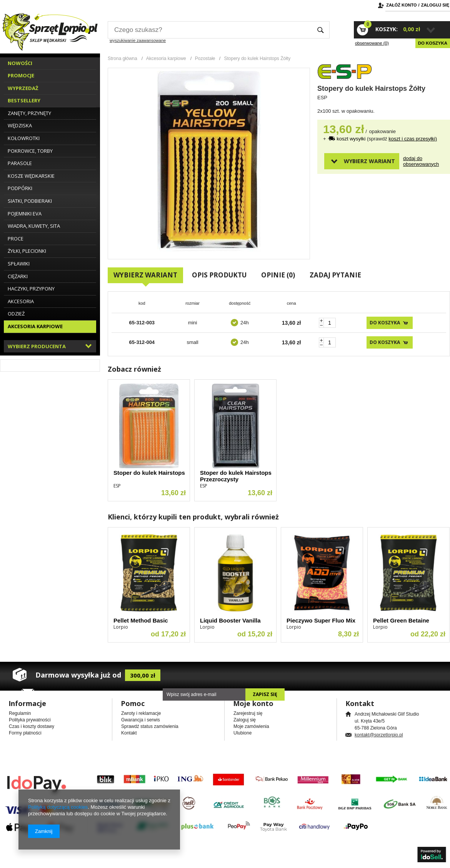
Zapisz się (265, 694)
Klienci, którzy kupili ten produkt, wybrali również (193, 517)
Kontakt (129, 733)
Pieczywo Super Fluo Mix (321, 620)
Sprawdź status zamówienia (150, 726)
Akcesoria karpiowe (166, 58)
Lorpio (121, 627)
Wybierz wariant (369, 161)
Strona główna (122, 58)
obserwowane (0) (372, 43)
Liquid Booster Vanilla (230, 620)
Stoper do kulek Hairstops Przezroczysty (236, 476)
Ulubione (242, 733)
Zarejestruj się (248, 713)
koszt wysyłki (352, 139)
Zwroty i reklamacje (141, 713)
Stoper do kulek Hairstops (149, 473)
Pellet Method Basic (141, 620)
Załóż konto (401, 5)
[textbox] (210, 30)
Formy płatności (25, 733)
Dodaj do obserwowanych (417, 161)
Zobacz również (134, 369)
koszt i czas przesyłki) (413, 139)
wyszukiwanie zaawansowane (138, 40)
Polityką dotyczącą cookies (58, 807)
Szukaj (321, 30)
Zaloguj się (435, 5)
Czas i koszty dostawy (32, 726)
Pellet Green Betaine (401, 620)
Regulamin (20, 713)
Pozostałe (205, 58)
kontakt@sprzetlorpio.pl (379, 735)
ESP (322, 98)
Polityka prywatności (30, 720)
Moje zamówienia (251, 726)
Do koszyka (433, 43)
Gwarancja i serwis (141, 720)
